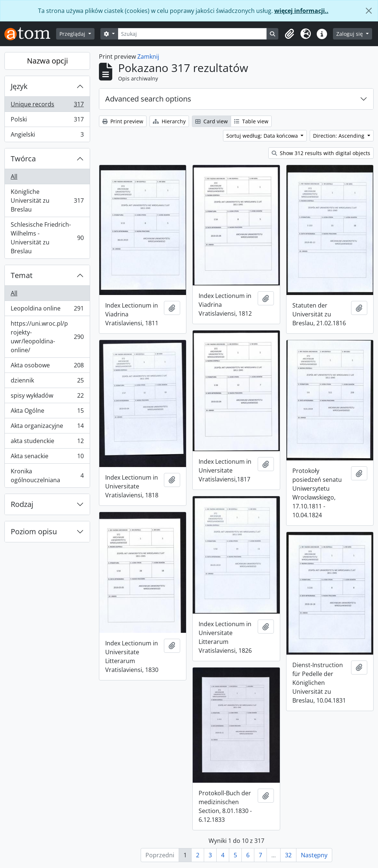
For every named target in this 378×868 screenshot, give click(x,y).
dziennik (47, 382)
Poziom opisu (34, 531)
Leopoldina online (47, 310)
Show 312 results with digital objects (321, 153)
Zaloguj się (350, 34)
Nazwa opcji (47, 61)
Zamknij (148, 56)
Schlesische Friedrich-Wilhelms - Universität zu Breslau (47, 238)
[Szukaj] (193, 34)
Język (19, 86)
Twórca (23, 159)
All (14, 176)
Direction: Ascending (339, 136)
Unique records (47, 106)
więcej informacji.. (301, 11)
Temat (22, 275)
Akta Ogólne (47, 412)
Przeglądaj (73, 34)
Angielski (47, 136)
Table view (251, 121)
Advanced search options (148, 99)
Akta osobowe (47, 367)
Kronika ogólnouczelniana (47, 476)
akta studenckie (47, 442)
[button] (289, 34)
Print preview (123, 121)
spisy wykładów (47, 397)
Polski (47, 121)
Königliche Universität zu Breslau (47, 200)
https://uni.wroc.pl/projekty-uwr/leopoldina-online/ (47, 337)
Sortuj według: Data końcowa (263, 136)
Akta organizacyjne (47, 427)
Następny (314, 855)
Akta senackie (47, 458)
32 (288, 855)
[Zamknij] (369, 11)
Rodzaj (22, 504)
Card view (212, 121)
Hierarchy (169, 121)
